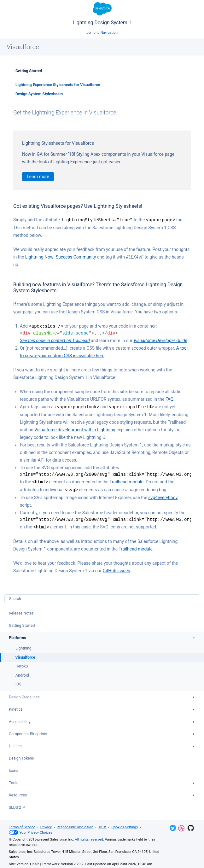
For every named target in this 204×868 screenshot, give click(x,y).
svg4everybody (163, 496)
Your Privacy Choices (31, 831)
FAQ (169, 399)
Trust (102, 825)
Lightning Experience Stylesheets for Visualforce (58, 85)
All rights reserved (89, 838)
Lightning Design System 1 (102, 14)
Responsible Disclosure (75, 825)
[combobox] (102, 597)
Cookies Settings (125, 825)
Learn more (38, 177)
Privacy (46, 825)
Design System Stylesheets (39, 94)
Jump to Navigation (102, 32)
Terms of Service (22, 825)
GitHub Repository (191, 826)
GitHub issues (117, 569)
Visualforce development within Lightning (75, 429)
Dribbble (181, 826)
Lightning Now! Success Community (61, 257)
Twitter (173, 826)
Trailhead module (126, 481)
